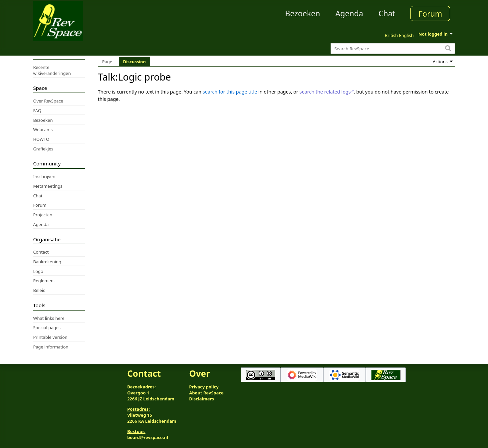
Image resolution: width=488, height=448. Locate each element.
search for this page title (230, 92)
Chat (387, 13)
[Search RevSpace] (393, 48)
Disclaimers (202, 399)
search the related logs (325, 92)
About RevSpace (206, 393)
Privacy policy (204, 387)
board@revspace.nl (148, 437)
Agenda (349, 13)
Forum (430, 14)
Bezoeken (303, 13)
